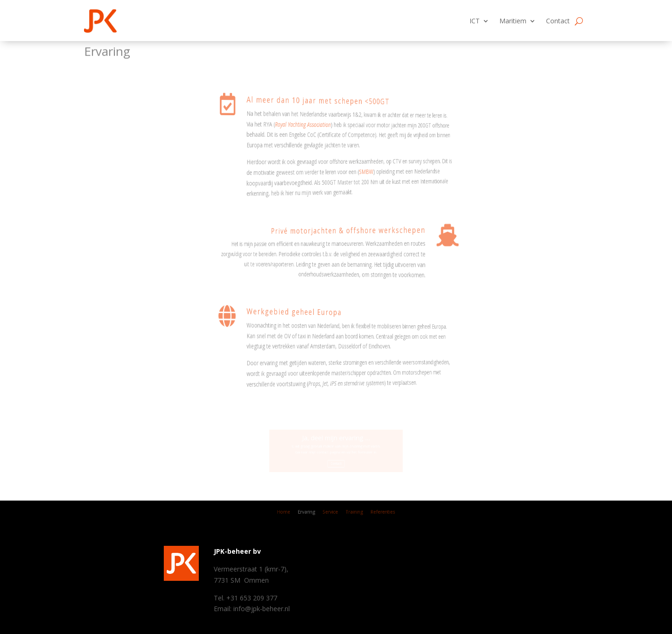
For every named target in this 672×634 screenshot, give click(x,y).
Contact (558, 21)
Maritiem (513, 21)
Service (331, 513)
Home (293, 513)
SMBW (279, 170)
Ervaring (311, 513)
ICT (475, 21)
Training (351, 513)
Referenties (375, 513)
